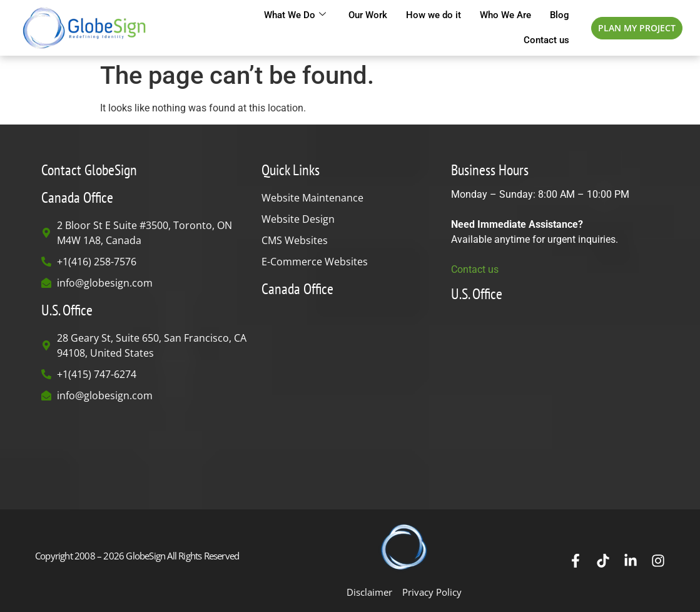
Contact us (546, 40)
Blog (560, 15)
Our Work (368, 15)
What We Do (295, 15)
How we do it (434, 15)
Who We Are (505, 15)
